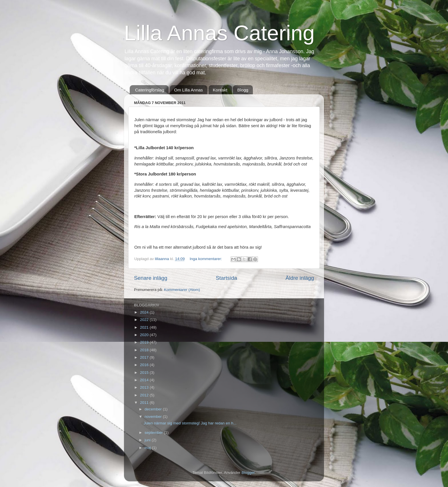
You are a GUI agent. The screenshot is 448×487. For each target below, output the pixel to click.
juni (148, 440)
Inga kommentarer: (206, 259)
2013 (145, 387)
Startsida (226, 278)
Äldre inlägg (300, 278)
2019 (145, 342)
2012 (145, 395)
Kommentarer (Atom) (182, 290)
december (154, 409)
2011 (145, 403)
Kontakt (220, 90)
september (154, 433)
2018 (145, 350)
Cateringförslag (150, 90)
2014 (145, 380)
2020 (145, 335)
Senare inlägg (151, 278)
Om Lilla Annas (188, 90)
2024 (145, 312)
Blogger (248, 473)
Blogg (243, 90)
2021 (145, 327)
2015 (145, 373)
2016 (145, 365)
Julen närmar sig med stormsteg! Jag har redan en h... (190, 423)
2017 (145, 357)
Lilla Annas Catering (219, 33)
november (154, 417)
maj (148, 448)
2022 (145, 320)
